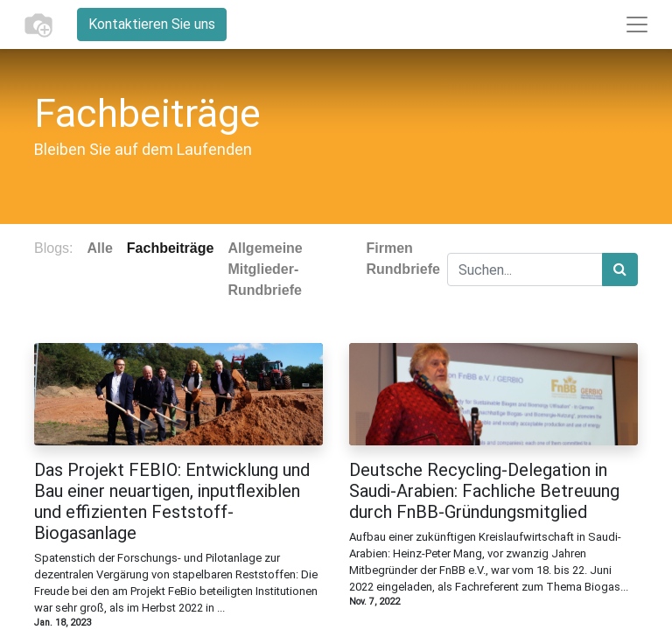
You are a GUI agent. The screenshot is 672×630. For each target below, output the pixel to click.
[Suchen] (620, 269)
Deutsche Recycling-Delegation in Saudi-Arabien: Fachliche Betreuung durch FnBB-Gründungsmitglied (484, 491)
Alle (99, 248)
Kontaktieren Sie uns (152, 24)
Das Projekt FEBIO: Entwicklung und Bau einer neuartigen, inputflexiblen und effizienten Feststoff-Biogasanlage (172, 501)
